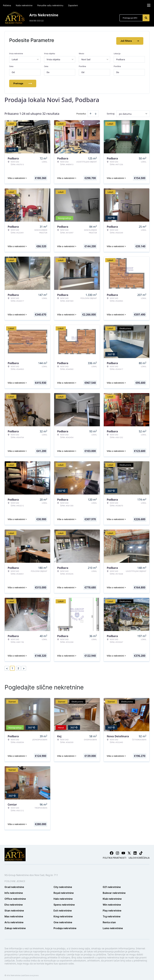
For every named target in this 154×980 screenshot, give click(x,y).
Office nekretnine (15, 897)
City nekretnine (63, 886)
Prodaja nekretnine (65, 927)
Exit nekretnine (63, 909)
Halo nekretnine (63, 897)
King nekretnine (63, 915)
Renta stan (109, 921)
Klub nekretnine (112, 897)
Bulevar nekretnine (114, 892)
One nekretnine (63, 921)
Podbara (121, 58)
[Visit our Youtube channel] (123, 852)
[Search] (146, 18)
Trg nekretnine (112, 915)
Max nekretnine (14, 915)
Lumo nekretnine (113, 927)
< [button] (7, 667)
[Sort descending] (96, 112)
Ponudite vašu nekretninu (50, 5)
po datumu (125, 112)
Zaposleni (73, 5)
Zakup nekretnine (15, 927)
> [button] (24, 667)
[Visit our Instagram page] (117, 852)
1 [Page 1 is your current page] (12, 667)
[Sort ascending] (91, 112)
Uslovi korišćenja (139, 856)
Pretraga (23, 82)
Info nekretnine (14, 892)
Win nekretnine (112, 903)
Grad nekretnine (14, 886)
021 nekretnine (112, 886)
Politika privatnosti (115, 856)
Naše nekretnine (24, 5)
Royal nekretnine (64, 892)
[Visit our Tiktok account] (141, 852)
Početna (7, 5)
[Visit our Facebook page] (112, 852)
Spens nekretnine (64, 903)
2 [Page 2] (18, 667)
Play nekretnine (112, 909)
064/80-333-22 (36, 21)
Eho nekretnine (14, 903)
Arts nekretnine (14, 921)
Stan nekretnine (14, 909)
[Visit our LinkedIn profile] (135, 852)
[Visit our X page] (129, 852)
